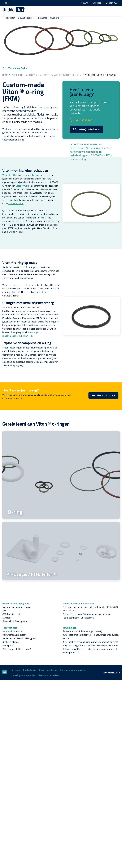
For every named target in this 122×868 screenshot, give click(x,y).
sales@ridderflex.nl (86, 122)
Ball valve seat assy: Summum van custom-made (87, 607)
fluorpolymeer (32, 167)
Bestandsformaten (49, 668)
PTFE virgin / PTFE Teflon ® (17, 641)
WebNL (111, 665)
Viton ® (20, 178)
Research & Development (15, 614)
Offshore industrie (12, 607)
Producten (11, 17)
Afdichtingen (33, 67)
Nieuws (84, 3)
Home (5, 67)
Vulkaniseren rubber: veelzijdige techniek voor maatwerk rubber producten (90, 643)
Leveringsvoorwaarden (23, 668)
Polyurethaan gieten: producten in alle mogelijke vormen (90, 638)
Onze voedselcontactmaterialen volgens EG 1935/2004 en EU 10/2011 (90, 601)
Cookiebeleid (30, 662)
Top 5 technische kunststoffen (78, 610)
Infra (5, 603)
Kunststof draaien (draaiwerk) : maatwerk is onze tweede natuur (91, 629)
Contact (97, 3)
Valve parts (8, 638)
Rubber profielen (10, 634)
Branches (43, 17)
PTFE (43, 210)
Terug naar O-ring (15, 60)
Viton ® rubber (10, 167)
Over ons (57, 17)
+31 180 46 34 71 (82, 113)
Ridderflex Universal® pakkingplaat (19, 631)
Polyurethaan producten (14, 627)
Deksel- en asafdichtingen (56, 67)
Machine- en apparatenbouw (16, 599)
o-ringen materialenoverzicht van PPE (21, 326)
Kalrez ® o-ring (16, 196)
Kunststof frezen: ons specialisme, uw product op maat (90, 634)
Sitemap (16, 662)
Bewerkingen (27, 17)
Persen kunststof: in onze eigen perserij (82, 624)
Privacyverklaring (48, 662)
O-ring (76, 67)
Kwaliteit (7, 610)
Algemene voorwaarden (73, 662)
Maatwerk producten (13, 624)
